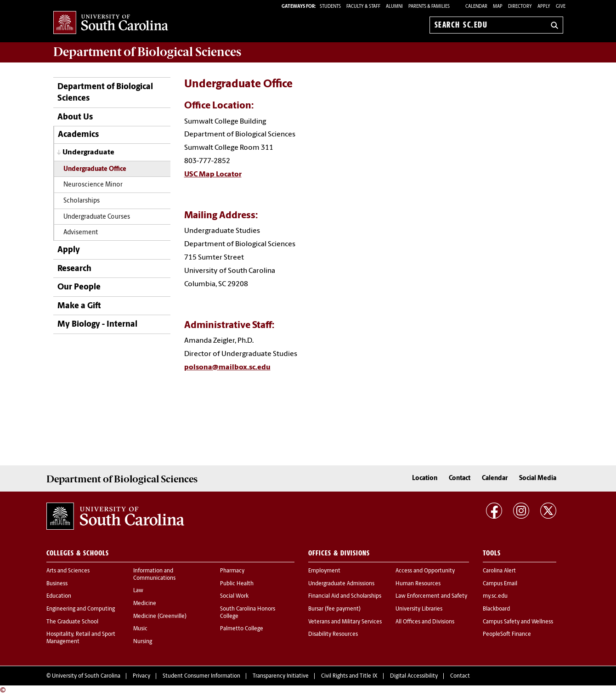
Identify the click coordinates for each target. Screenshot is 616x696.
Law (138, 591)
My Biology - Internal (97, 325)
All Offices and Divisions (425, 622)
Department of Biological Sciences (105, 93)
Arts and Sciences (68, 571)
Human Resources (418, 584)
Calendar (476, 7)
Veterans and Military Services (345, 622)
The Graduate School (72, 622)
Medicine (145, 604)
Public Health (237, 584)
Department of (147, 52)
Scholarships (82, 201)
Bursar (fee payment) (334, 609)
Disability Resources (333, 634)
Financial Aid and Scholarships (345, 596)
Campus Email (500, 584)
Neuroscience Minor (93, 185)
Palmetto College (242, 629)
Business (57, 584)
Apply (544, 7)
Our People (79, 287)
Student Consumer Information (201, 676)
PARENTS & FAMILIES (429, 7)
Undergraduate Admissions (341, 584)
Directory (520, 7)
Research (74, 269)
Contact (460, 478)
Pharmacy (232, 571)
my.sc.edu (495, 596)
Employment (324, 571)
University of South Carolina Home (111, 23)
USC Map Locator (213, 175)
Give (561, 7)
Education (59, 596)
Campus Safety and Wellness (518, 622)
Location (425, 478)
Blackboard (496, 609)
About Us (75, 117)
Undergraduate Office (95, 169)
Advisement (81, 233)
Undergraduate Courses (97, 217)
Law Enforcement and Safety (431, 596)
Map (498, 7)
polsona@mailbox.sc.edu (227, 368)
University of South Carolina (86, 676)
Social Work (234, 596)
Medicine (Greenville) (160, 617)
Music (140, 629)
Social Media (538, 478)
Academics (78, 135)
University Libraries (419, 609)
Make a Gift (79, 306)
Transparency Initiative (281, 676)
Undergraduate (88, 153)
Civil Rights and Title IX (349, 676)
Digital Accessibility (414, 676)
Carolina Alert (499, 571)
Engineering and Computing (81, 609)
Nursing (143, 642)
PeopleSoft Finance (507, 634)
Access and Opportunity (425, 571)
